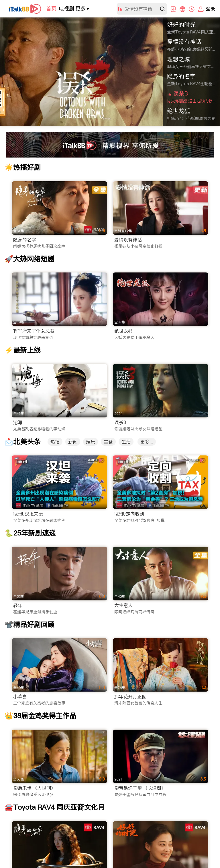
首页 (51, 8)
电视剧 (66, 8)
